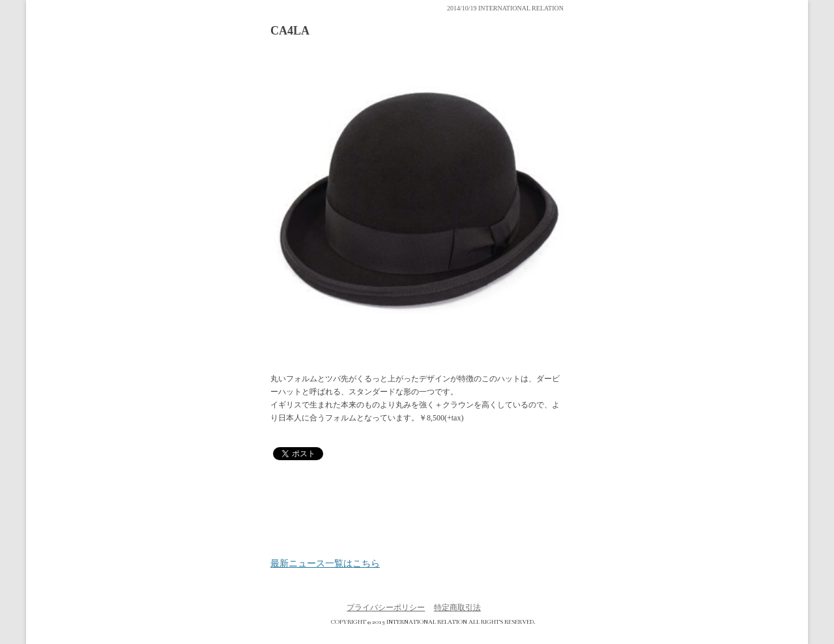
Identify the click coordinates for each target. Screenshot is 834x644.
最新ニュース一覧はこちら (325, 564)
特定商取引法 (457, 607)
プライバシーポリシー (386, 607)
